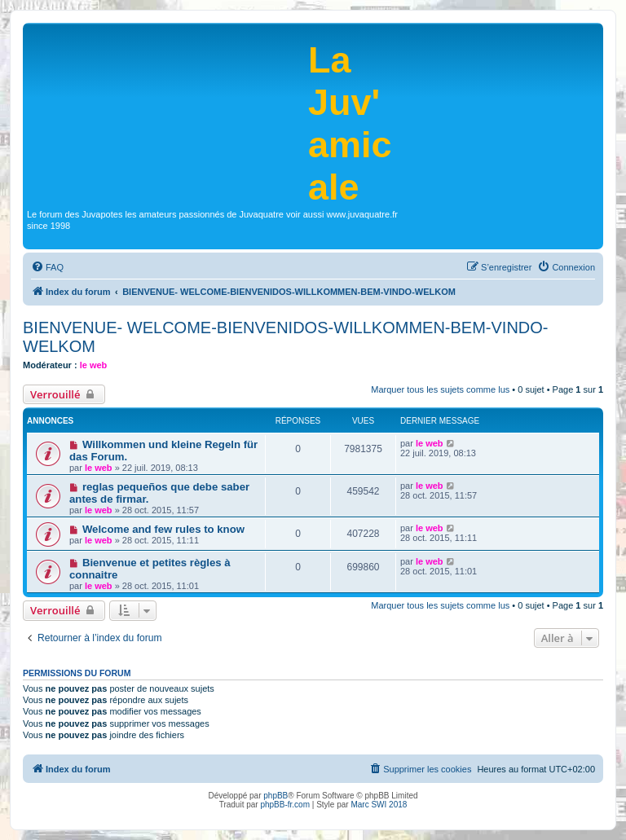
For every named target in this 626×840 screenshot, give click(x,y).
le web (94, 365)
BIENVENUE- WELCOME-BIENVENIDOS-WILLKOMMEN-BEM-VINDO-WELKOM (286, 337)
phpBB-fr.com (285, 805)
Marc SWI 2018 (379, 805)
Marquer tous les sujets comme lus (440, 389)
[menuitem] (47, 267)
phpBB (276, 796)
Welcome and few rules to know (163, 529)
